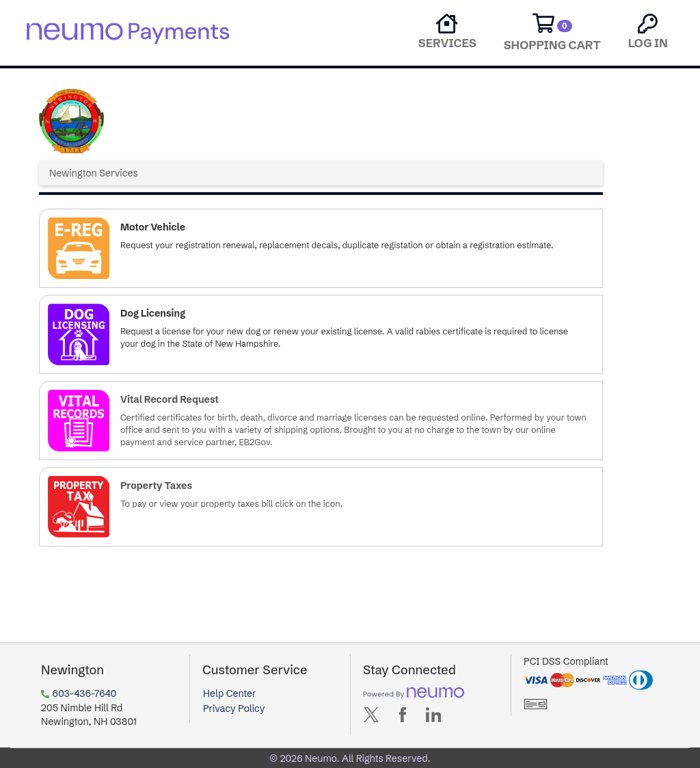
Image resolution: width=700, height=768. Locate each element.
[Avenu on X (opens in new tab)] (371, 718)
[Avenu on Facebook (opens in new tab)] (403, 718)
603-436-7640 (85, 693)
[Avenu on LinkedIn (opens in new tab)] (433, 718)
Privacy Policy (234, 709)
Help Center (230, 693)
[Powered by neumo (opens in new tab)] (414, 693)
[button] (321, 248)
